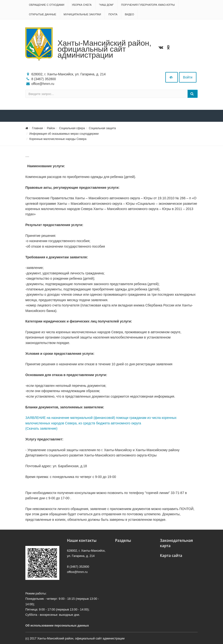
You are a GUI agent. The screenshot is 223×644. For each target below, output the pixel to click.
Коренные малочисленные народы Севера (58, 139)
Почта (113, 14)
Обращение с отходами (47, 5)
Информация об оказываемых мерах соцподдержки (64, 134)
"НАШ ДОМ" (106, 5)
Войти (188, 77)
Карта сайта (171, 556)
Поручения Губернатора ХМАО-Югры (148, 5)
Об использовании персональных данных (57, 626)
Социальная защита (102, 128)
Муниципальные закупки (82, 14)
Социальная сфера (72, 128)
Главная (38, 128)
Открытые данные (43, 14)
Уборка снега (82, 5)
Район (51, 128)
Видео (130, 14)
